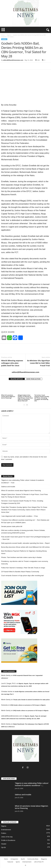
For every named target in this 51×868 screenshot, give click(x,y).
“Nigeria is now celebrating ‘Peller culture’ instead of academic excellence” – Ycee (23, 481)
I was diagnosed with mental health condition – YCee (19, 516)
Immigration (14, 859)
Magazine (44, 859)
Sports (18, 862)
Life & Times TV (39, 862)
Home (3, 35)
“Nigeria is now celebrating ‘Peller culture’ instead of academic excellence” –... (32, 784)
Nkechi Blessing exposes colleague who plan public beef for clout (12, 363)
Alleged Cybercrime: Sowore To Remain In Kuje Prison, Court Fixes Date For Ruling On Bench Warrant (25, 398)
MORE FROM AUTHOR (33, 379)
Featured (10, 862)
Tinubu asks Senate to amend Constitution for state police (31, 700)
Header (4, 844)
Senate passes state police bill (12, 526)
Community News (33, 859)
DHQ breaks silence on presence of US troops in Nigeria (28, 705)
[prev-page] (24, 405)
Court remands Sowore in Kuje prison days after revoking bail (22, 576)
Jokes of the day (7, 837)
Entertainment (6, 830)
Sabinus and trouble (8, 487)
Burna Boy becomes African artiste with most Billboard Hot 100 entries (25, 547)
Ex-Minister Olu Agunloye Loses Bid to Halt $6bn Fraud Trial (38, 363)
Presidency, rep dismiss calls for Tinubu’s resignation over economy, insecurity (25, 563)
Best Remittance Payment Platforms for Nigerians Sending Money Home (24, 552)
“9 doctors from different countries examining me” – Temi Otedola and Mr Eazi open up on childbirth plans (25, 521)
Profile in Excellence (8, 840)
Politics (4, 833)
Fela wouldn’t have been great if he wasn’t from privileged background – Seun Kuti (25, 538)
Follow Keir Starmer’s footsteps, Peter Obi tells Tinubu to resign (23, 568)
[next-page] (27, 405)
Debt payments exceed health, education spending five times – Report (25, 543)
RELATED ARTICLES (17, 379)
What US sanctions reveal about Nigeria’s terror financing (8, 396)
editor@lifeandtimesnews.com (13, 60)
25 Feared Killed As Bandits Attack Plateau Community (20, 572)
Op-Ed (3, 847)
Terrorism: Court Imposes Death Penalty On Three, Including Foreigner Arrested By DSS (42, 398)
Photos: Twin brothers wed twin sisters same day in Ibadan (21, 557)
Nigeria (9, 35)
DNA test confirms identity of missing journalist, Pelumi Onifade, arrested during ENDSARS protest (23, 532)
